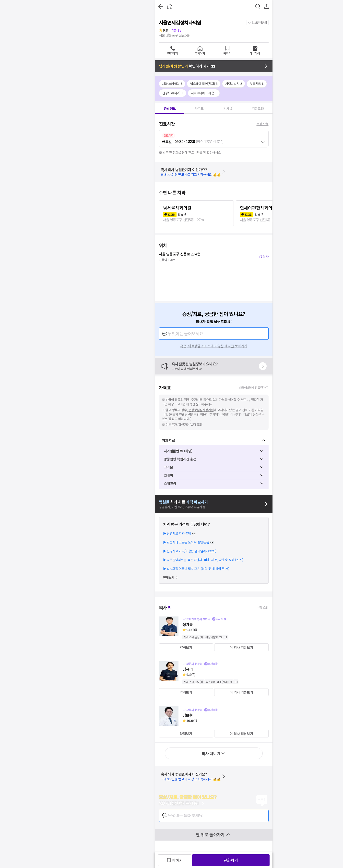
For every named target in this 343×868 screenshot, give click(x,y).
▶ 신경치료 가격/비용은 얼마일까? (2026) (189, 551)
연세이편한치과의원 (258, 208)
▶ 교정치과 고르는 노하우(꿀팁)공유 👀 (189, 542)
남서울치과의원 (177, 208)
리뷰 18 (176, 30)
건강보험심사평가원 (201, 410)
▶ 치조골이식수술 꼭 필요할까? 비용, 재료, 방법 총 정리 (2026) (203, 560)
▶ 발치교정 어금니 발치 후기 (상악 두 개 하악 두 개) (196, 569)
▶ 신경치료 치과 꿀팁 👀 (179, 533)
